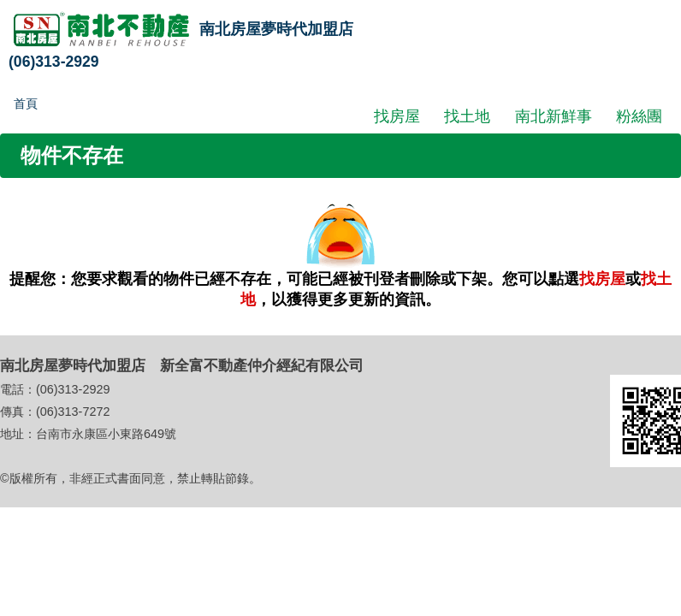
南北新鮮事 (554, 116)
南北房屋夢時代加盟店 (276, 29)
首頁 (26, 104)
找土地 (467, 116)
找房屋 (397, 116)
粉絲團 (639, 116)
